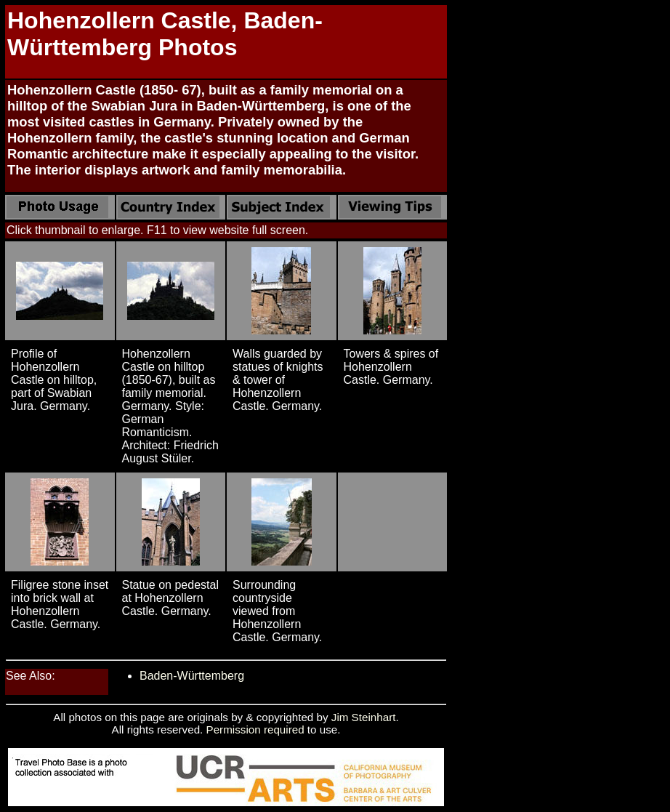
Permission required (255, 729)
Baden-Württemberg (192, 676)
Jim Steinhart (364, 717)
